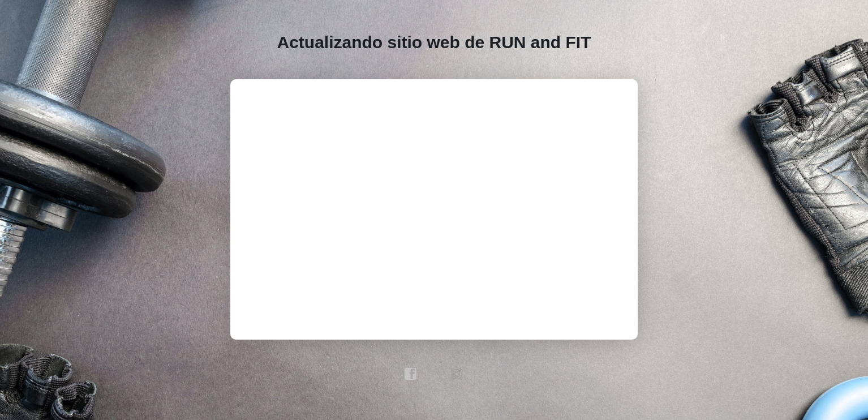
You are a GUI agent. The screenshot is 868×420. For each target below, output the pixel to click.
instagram (457, 374)
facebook (411, 374)
